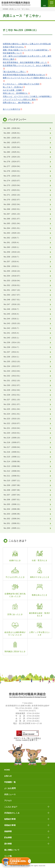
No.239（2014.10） (12, 342)
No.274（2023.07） (12, 181)
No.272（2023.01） (12, 190)
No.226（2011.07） (12, 404)
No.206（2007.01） (12, 500)
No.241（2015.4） (12, 333)
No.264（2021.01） (12, 228)
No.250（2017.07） (12, 295)
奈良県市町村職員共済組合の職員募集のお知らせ (24, 75)
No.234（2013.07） (12, 366)
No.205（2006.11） (12, 504)
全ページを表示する (11, 109)
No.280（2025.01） (12, 152)
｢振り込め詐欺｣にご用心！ (14, 72)
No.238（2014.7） (12, 347)
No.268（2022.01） (12, 209)
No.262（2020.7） (12, 238)
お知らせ (8, 776)
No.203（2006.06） (12, 514)
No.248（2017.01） (12, 300)
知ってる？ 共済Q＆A (13, 87)
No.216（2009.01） (12, 452)
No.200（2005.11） (12, 528)
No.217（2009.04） (12, 447)
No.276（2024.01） (12, 171)
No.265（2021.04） (12, 223)
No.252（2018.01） (12, 285)
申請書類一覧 (10, 782)
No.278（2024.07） (12, 162)
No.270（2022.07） (12, 200)
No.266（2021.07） (12, 219)
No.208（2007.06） (12, 490)
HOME (6, 9)
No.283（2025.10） (12, 138)
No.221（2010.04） (12, 428)
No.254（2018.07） (12, 276)
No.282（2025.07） (12, 142)
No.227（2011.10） (12, 400)
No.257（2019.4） (12, 261)
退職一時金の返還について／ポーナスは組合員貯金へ (26, 50)
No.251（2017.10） (12, 290)
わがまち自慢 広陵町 (12, 90)
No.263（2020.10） (12, 233)
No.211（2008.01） (12, 476)
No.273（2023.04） (12, 185)
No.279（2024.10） (12, 157)
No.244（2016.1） (12, 319)
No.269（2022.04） (12, 204)
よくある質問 (10, 788)
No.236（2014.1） (12, 357)
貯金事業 (8, 838)
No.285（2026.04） (12, 128)
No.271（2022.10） (12, 195)
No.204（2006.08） (12, 509)
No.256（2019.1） (12, 266)
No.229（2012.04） (12, 390)
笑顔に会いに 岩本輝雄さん (15, 93)
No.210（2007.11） (12, 480)
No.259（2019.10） (12, 252)
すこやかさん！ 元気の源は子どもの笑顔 (21, 84)
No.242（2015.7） (12, 328)
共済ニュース (10, 794)
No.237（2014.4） (12, 352)
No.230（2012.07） (12, 385)
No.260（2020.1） (12, 247)
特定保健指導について (12, 53)
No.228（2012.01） (12, 395)
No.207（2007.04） (12, 495)
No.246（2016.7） (12, 309)
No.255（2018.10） (12, 271)
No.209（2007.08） (12, 485)
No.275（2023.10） (12, 176)
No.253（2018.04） (12, 281)
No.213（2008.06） (12, 466)
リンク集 (8, 856)
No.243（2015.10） (12, 323)
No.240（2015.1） (12, 338)
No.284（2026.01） (12, 133)
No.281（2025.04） (12, 147)
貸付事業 (8, 844)
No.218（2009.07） (12, 442)
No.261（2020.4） (12, 242)
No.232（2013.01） (12, 376)
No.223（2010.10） (12, 419)
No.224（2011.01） (12, 414)
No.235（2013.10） (12, 361)
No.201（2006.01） (12, 523)
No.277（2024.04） (12, 166)
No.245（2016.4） (12, 314)
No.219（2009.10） (12, 438)
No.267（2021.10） (12, 214)
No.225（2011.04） (12, 409)
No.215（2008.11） (12, 457)
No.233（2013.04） (12, 371)
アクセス (8, 801)
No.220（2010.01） (12, 433)
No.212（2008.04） (12, 471)
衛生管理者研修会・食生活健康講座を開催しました (25, 62)
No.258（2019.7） (12, 257)
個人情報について (12, 850)
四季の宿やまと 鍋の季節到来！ (17, 103)
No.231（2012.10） (12, 381)
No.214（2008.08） (12, 461)
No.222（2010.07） (12, 423)
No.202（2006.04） (12, 519)
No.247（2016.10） (12, 304)
